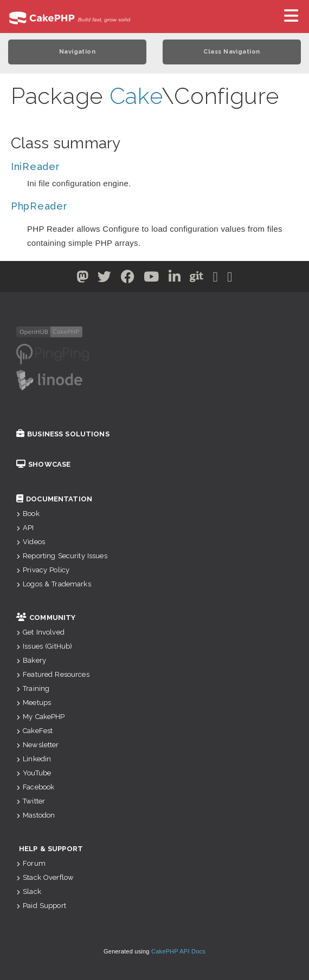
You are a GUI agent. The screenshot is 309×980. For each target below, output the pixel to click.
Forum (31, 863)
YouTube (34, 773)
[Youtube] (152, 279)
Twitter (31, 801)
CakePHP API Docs (178, 951)
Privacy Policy (43, 570)
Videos (31, 542)
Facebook (35, 787)
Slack (29, 891)
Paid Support (41, 906)
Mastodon (36, 815)
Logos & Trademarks (54, 584)
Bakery (31, 660)
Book (28, 514)
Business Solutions (63, 434)
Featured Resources (53, 674)
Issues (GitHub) (44, 646)
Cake (136, 96)
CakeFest (34, 731)
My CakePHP (41, 717)
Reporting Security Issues (62, 556)
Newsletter (38, 745)
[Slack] (216, 279)
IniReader (35, 166)
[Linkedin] (175, 279)
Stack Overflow (45, 877)
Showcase (43, 464)
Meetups (34, 703)
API (25, 528)
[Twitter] (83, 279)
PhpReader (39, 206)
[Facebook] (128, 279)
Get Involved (40, 632)
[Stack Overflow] (230, 279)
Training (33, 688)
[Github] (197, 279)
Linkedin (34, 759)
